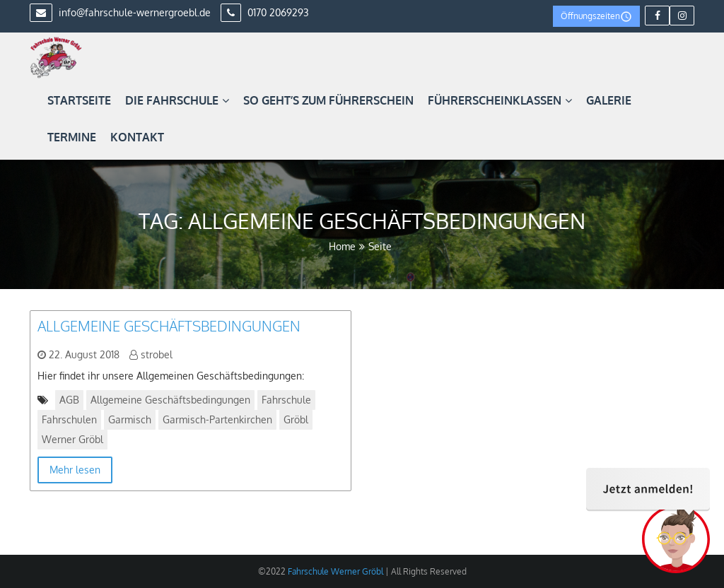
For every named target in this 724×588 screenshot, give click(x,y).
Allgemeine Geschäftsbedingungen (169, 326)
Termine (72, 137)
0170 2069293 (265, 12)
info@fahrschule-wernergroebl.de (120, 12)
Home (342, 246)
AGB (69, 400)
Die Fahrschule (177, 100)
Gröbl (296, 419)
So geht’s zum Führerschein (328, 100)
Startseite (79, 100)
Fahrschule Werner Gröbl (334, 571)
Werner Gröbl (72, 439)
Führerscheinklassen (500, 100)
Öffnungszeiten (596, 17)
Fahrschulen (69, 419)
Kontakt (137, 137)
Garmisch (130, 419)
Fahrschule (286, 400)
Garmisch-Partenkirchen (217, 419)
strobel (157, 354)
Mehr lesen (75, 470)
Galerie (609, 100)
